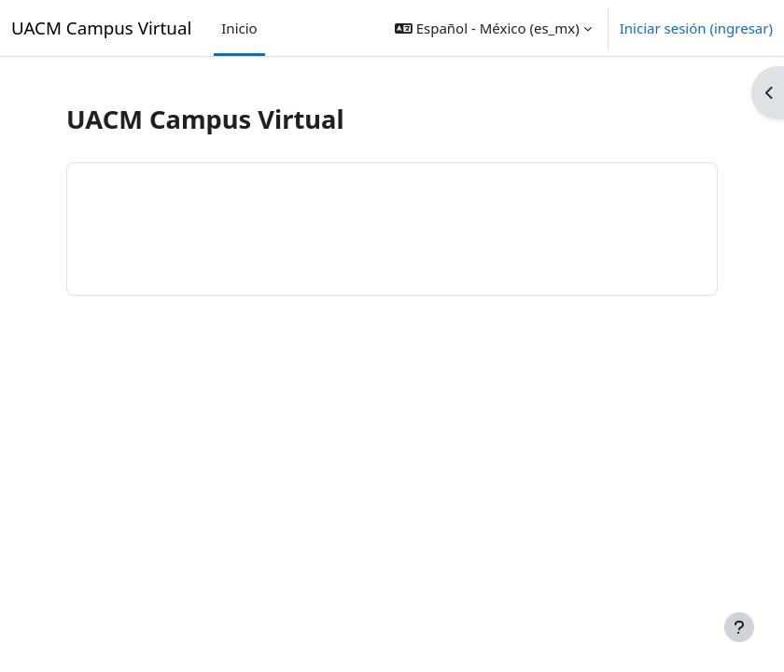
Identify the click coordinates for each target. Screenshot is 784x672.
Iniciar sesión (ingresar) (696, 28)
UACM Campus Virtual (101, 28)
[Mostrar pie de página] (739, 627)
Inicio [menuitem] (239, 28)
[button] (493, 28)
